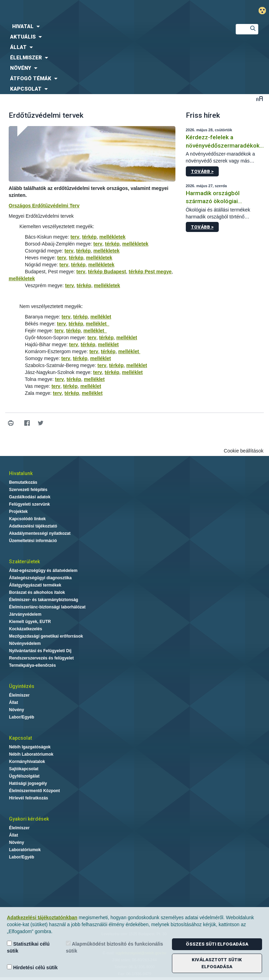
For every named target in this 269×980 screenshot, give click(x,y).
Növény (16, 710)
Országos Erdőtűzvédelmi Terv (44, 206)
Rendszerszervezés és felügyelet (41, 658)
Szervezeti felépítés (28, 490)
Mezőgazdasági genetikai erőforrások (46, 636)
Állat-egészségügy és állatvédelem (43, 571)
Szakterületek (24, 562)
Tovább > (202, 171)
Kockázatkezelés (25, 629)
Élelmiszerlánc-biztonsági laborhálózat (47, 607)
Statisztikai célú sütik (28, 947)
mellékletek (112, 237)
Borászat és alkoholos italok (37, 592)
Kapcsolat (20, 738)
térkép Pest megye (150, 272)
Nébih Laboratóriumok (31, 754)
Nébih (90, 11)
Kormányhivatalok (27, 762)
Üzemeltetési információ (33, 541)
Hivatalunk (21, 473)
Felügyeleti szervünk (29, 504)
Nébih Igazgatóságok (30, 747)
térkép (89, 237)
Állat (14, 703)
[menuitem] (112, 26)
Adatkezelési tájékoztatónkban (42, 917)
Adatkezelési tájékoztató (33, 526)
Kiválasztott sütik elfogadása (217, 963)
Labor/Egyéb (22, 717)
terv (75, 237)
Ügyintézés (22, 686)
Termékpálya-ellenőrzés (32, 665)
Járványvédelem (25, 614)
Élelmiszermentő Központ (34, 791)
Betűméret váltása (259, 98)
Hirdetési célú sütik (32, 967)
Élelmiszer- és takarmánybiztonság (44, 600)
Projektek (18, 512)
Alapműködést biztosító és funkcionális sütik (114, 947)
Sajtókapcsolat (24, 769)
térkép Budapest (107, 272)
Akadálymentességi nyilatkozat (40, 533)
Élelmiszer (19, 695)
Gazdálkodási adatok (30, 497)
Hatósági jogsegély (28, 783)
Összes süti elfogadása (217, 944)
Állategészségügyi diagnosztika (40, 578)
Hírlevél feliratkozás (29, 798)
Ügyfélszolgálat (24, 776)
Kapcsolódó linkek (27, 519)
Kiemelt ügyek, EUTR (30, 622)
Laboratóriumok (25, 850)
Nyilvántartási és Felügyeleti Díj (40, 651)
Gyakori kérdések (29, 819)
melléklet (101, 317)
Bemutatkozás (23, 482)
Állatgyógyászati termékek (35, 585)
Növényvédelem (25, 643)
